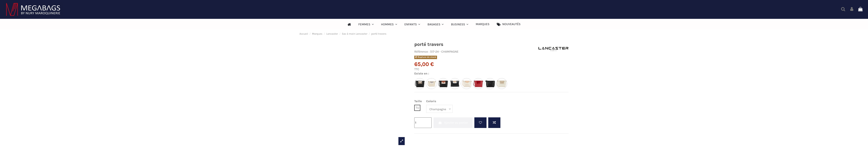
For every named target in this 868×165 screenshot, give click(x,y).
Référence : (422, 52)
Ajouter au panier (453, 123)
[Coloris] (439, 109)
